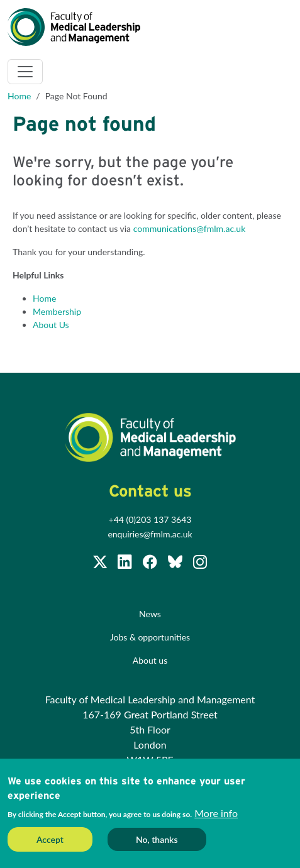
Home (19, 96)
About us (150, 660)
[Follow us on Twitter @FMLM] (101, 563)
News (150, 614)
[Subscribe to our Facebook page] (151, 563)
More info (216, 813)
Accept (50, 839)
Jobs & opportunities (150, 637)
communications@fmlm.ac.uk (190, 228)
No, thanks (157, 839)
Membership (57, 311)
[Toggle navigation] (25, 72)
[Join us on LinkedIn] (126, 563)
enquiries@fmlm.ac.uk (150, 534)
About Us (51, 325)
